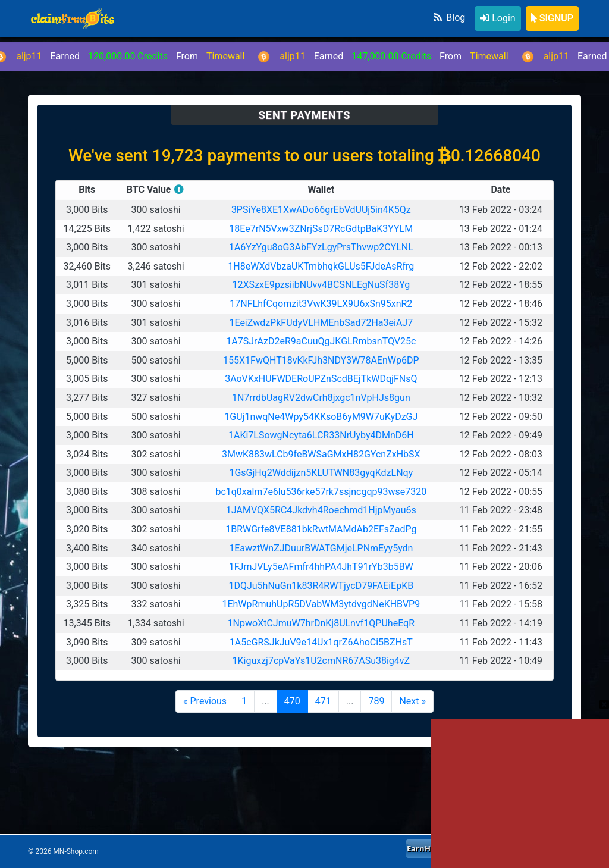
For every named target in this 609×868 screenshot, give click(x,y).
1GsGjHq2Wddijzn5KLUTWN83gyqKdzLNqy (321, 473)
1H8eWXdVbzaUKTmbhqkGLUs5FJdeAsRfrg (321, 266)
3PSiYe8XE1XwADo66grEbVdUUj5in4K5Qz (321, 210)
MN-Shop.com (76, 851)
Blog (448, 18)
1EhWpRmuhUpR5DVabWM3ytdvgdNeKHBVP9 (321, 604)
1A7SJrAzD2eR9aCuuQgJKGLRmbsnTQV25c (321, 341)
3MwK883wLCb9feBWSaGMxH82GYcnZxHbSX (321, 454)
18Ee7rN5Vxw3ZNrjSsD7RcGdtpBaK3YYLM (321, 229)
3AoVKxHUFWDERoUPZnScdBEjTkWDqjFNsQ (321, 379)
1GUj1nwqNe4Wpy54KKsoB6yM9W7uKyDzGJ (321, 417)
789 (376, 701)
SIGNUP (552, 18)
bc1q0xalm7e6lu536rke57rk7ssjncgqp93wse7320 (321, 492)
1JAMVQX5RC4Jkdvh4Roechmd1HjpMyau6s (321, 510)
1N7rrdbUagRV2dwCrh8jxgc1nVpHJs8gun (321, 398)
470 (292, 701)
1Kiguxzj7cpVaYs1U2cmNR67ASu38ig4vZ (321, 661)
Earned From (390, 56)
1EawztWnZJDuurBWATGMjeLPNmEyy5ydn (321, 548)
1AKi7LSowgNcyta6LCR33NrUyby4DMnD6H (321, 435)
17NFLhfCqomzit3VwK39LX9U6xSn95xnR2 (321, 304)
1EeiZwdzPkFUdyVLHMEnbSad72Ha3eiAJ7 (321, 323)
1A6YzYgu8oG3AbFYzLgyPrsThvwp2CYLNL (321, 247)
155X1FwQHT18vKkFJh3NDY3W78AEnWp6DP (321, 360)
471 (323, 701)
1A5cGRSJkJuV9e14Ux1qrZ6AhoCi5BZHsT (321, 642)
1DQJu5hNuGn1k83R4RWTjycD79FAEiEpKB (321, 586)
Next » (412, 701)
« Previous (205, 701)
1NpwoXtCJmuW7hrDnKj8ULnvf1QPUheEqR (321, 623)
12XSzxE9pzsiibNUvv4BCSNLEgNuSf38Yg (321, 285)
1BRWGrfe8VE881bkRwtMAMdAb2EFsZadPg (321, 529)
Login (497, 18)
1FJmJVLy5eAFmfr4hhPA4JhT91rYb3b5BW (321, 567)
